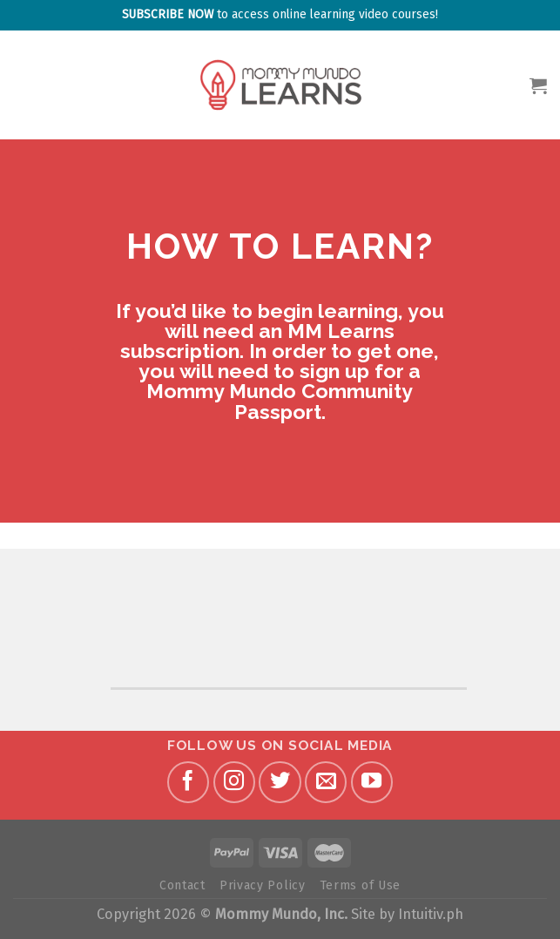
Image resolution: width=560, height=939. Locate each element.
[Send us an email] (326, 782)
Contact (182, 885)
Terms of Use (360, 885)
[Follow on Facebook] (188, 782)
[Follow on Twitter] (280, 782)
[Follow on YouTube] (372, 782)
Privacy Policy (263, 885)
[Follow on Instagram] (234, 782)
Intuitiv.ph (431, 914)
